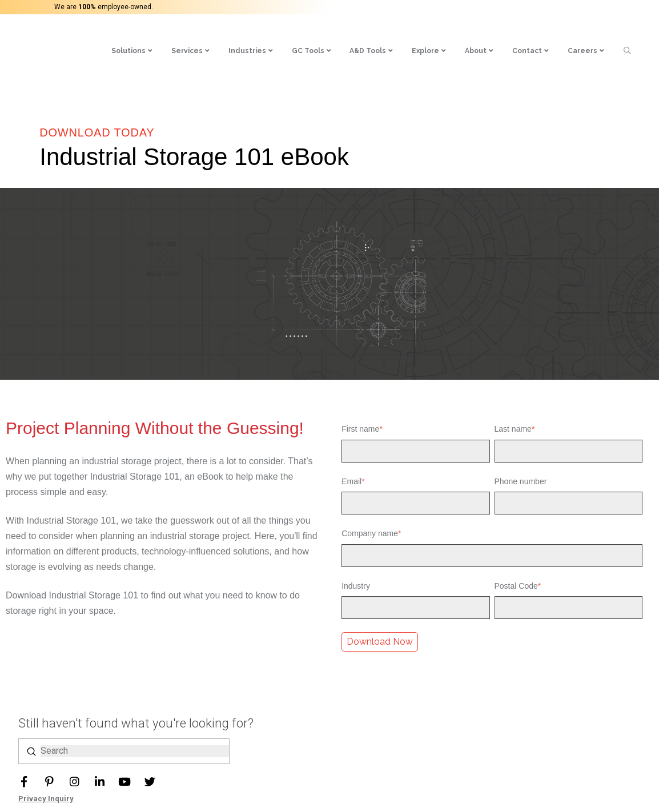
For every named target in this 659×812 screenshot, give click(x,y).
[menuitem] (157, 38)
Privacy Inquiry (46, 799)
